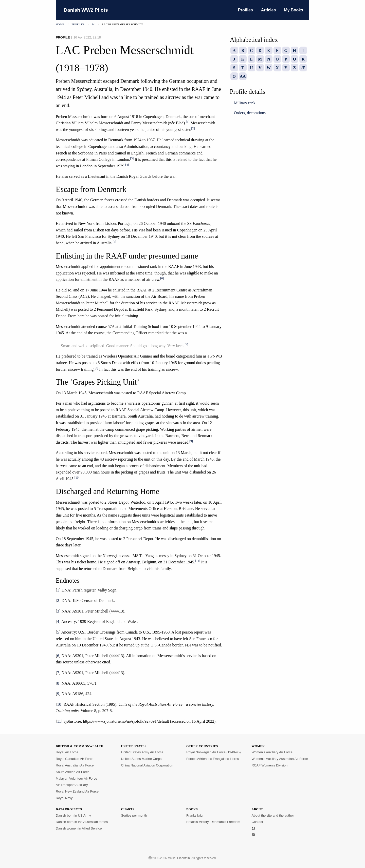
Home (60, 24)
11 (59, 721)
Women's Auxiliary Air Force (272, 752)
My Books (294, 10)
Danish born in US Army (73, 815)
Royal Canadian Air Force (75, 759)
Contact (257, 822)
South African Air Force (73, 772)
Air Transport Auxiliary (72, 785)
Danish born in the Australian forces (82, 822)
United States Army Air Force (142, 752)
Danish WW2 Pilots (86, 10)
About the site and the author (273, 815)
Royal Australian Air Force (75, 765)
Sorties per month (134, 815)
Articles (269, 10)
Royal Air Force (67, 752)
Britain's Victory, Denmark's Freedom (213, 822)
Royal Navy (64, 798)
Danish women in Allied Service (79, 828)
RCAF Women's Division (270, 765)
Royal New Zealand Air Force (77, 791)
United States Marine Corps (141, 759)
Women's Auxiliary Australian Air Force (280, 759)
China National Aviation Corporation (147, 765)
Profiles (245, 10)
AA (243, 76)
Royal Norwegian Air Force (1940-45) (214, 752)
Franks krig (194, 815)
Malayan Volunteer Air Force (76, 778)
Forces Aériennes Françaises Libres (213, 759)
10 (59, 704)
